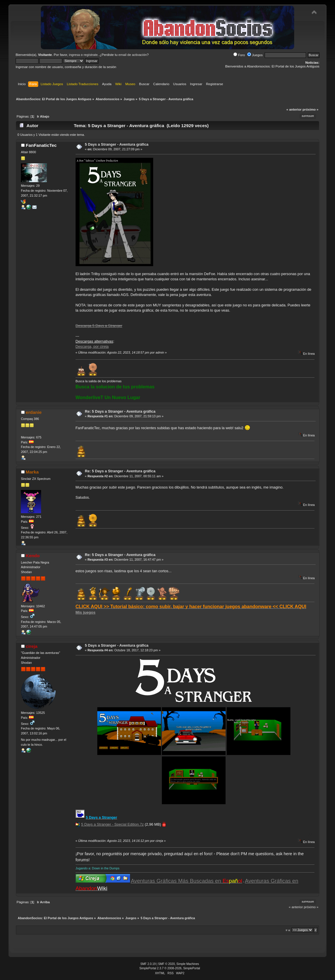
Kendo (33, 556)
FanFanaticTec (41, 145)
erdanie (34, 412)
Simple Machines (188, 964)
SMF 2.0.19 (148, 964)
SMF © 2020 (166, 964)
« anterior (294, 109)
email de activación (133, 55)
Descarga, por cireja (92, 347)
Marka (32, 472)
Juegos (255, 55)
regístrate (91, 55)
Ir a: (288, 930)
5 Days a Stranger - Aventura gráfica (117, 144)
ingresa (74, 55)
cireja (32, 646)
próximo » (311, 109)
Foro (239, 55)
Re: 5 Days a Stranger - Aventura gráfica (120, 411)
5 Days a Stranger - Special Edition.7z (112, 824)
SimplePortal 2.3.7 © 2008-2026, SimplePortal (170, 968)
